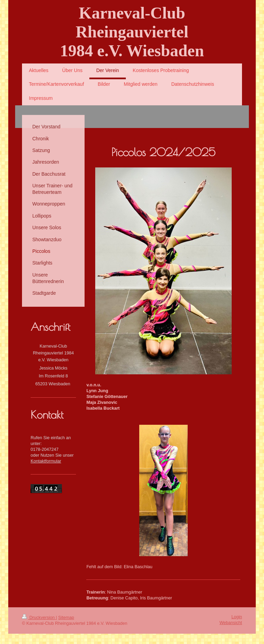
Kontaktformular (46, 461)
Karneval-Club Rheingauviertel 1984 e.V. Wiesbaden (132, 32)
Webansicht (231, 623)
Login (237, 617)
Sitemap (66, 618)
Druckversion (39, 618)
